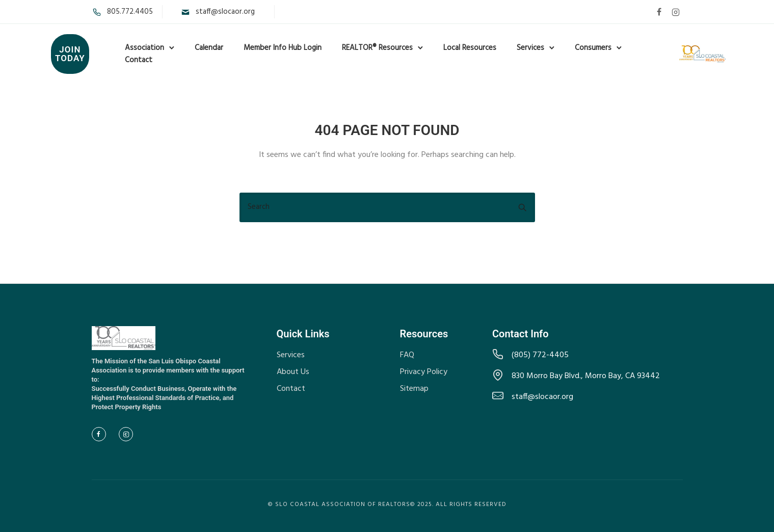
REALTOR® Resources (377, 48)
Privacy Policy (424, 372)
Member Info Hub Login (283, 48)
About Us (293, 372)
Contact (139, 60)
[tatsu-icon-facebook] (659, 12)
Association (144, 48)
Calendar (209, 48)
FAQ (407, 355)
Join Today (70, 54)
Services (530, 48)
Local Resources (470, 48)
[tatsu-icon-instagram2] (676, 12)
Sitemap (414, 389)
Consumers (593, 48)
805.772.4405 (130, 12)
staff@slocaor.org (225, 12)
